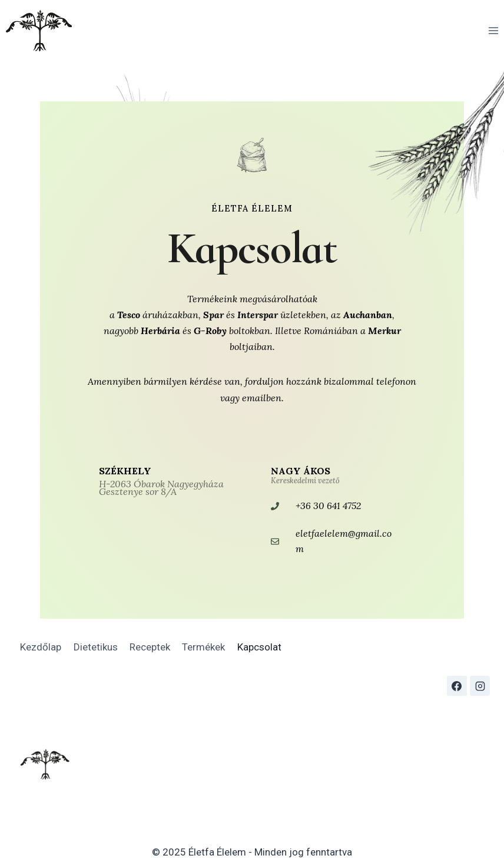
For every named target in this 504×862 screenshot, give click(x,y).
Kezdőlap (41, 647)
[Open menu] (493, 30)
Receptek (150, 647)
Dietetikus (96, 647)
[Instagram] (480, 686)
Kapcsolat (259, 647)
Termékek (203, 647)
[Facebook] (457, 686)
